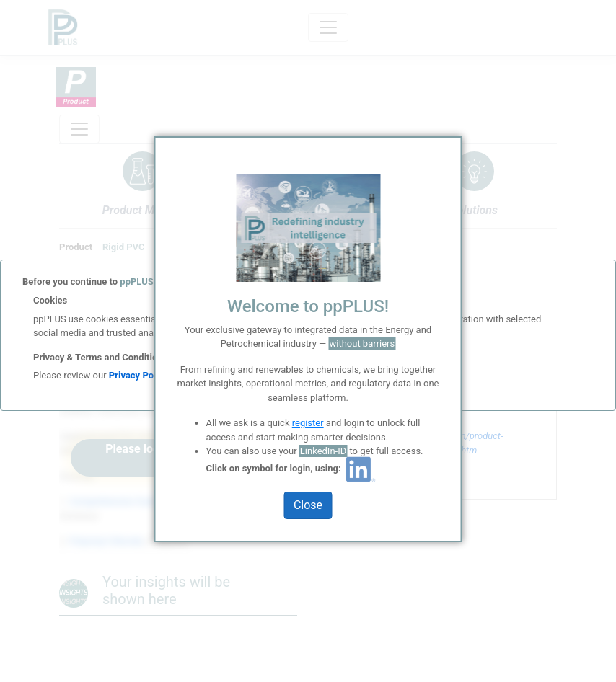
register (308, 423)
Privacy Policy (138, 375)
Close (308, 505)
